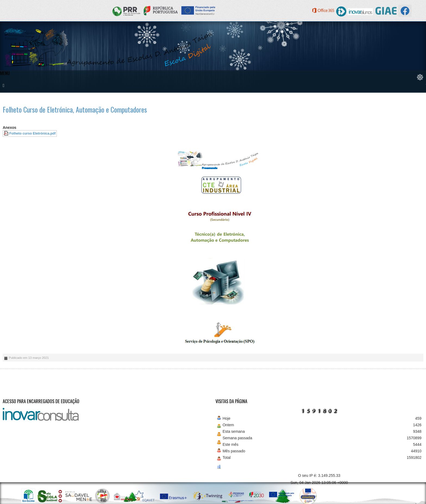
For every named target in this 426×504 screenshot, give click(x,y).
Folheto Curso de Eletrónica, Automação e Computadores (75, 109)
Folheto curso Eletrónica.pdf (32, 133)
